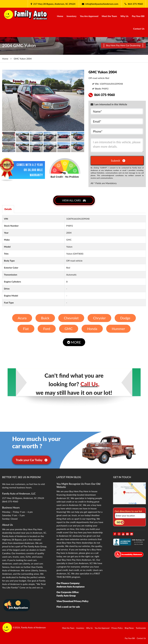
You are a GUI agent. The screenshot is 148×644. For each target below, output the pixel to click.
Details (8, 209)
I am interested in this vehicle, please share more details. (117, 145)
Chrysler (99, 318)
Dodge (125, 318)
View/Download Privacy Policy (72, 601)
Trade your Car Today (32, 460)
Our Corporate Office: (68, 592)
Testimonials (141, 628)
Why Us (124, 16)
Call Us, (90, 384)
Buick (45, 318)
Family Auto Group (66, 596)
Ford (47, 329)
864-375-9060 (135, 4)
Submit (118, 161)
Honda (92, 329)
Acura (22, 318)
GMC (69, 329)
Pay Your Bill (138, 16)
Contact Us (139, 29)
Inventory (71, 16)
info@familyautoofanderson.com (102, 4)
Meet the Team (109, 16)
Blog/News (129, 628)
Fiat (26, 329)
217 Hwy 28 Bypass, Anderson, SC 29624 (54, 4)
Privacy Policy (117, 628)
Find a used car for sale (68, 607)
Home (60, 16)
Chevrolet (71, 318)
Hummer (118, 329)
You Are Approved (89, 16)
